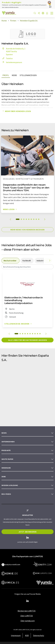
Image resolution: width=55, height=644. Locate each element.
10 (40, 334)
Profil (6, 75)
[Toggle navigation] (52, 13)
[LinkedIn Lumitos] (28, 601)
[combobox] (27, 267)
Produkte (6, 450)
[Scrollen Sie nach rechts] (50, 261)
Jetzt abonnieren (27, 532)
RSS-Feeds (6, 494)
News (14, 75)
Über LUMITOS (27, 616)
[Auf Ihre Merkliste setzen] (47, 13)
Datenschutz (39, 635)
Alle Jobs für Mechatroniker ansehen (27, 340)
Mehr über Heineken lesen (16, 111)
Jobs (4, 477)
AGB (27, 635)
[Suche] (35, 13)
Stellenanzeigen (28, 75)
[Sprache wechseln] (43, 13)
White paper (7, 459)
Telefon (7, 58)
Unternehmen (8, 442)
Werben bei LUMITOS (27, 611)
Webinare (6, 468)
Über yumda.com (28, 621)
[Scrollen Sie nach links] (46, 261)
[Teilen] (39, 13)
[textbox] (27, 267)
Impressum (16, 635)
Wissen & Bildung (10, 485)
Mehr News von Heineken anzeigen (27, 230)
